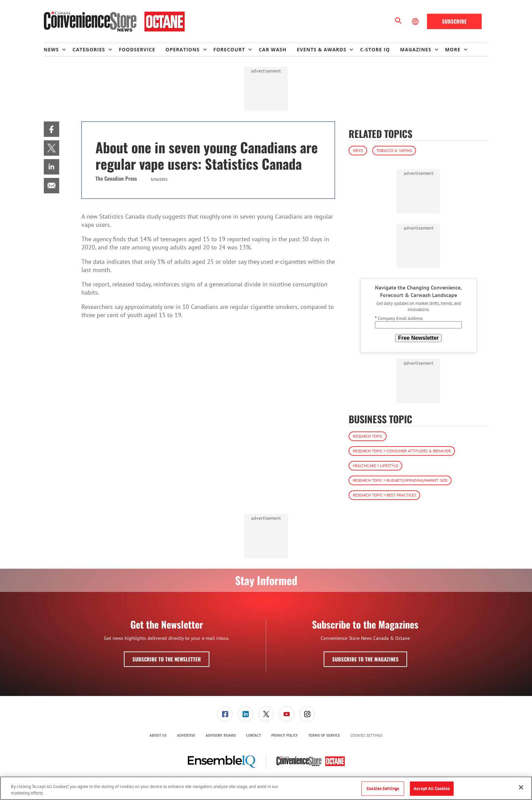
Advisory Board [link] (221, 735)
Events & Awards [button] (321, 49)
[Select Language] (416, 22)
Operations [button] (183, 49)
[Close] (521, 787)
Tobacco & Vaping (394, 150)
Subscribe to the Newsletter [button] (167, 659)
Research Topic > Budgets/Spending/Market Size (400, 480)
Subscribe (454, 21)
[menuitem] (58, 50)
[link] (51, 129)
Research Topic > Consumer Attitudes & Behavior (402, 451)
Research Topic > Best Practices (384, 495)
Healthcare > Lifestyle (375, 466)
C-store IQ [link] (375, 49)
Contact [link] (254, 735)
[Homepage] (114, 22)
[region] (266, 788)
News (358, 150)
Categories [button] (89, 49)
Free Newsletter (418, 338)
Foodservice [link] (137, 49)
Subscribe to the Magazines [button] (365, 659)
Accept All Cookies (432, 789)
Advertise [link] (186, 735)
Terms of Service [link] (324, 735)
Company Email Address (399, 318)
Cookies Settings (366, 736)
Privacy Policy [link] (285, 735)
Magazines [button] (416, 49)
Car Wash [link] (273, 49)
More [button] (453, 49)
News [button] (51, 49)
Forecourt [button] (229, 49)
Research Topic (368, 436)
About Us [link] (158, 735)
